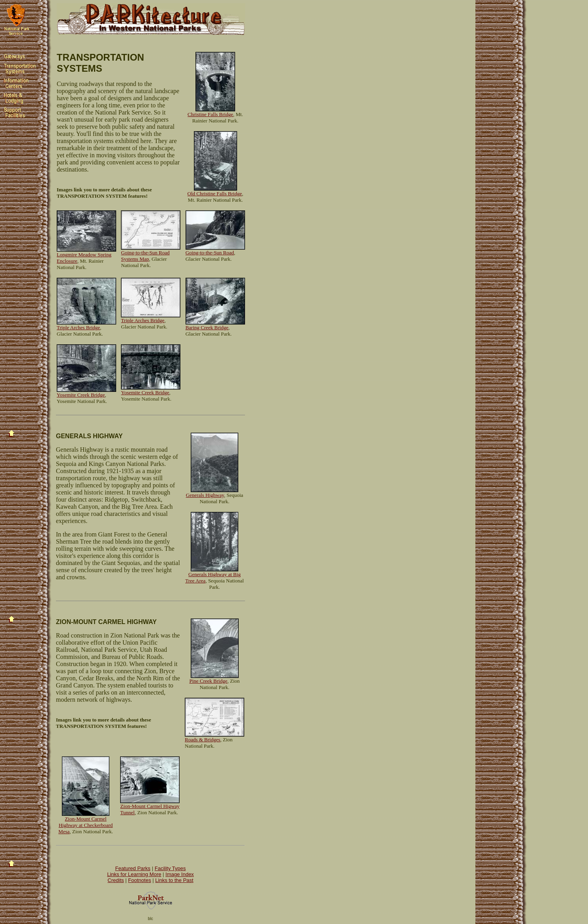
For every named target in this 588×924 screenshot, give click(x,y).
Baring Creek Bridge (207, 327)
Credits (116, 880)
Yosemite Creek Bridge (81, 395)
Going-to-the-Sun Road (210, 253)
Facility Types (170, 868)
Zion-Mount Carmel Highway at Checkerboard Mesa (85, 825)
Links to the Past (174, 880)
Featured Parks (133, 868)
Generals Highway (205, 495)
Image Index (180, 874)
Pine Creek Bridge (208, 681)
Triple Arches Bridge (78, 327)
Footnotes (140, 880)
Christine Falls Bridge (210, 114)
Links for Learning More (134, 874)
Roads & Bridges (203, 740)
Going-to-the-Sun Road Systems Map (145, 256)
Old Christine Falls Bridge (215, 194)
